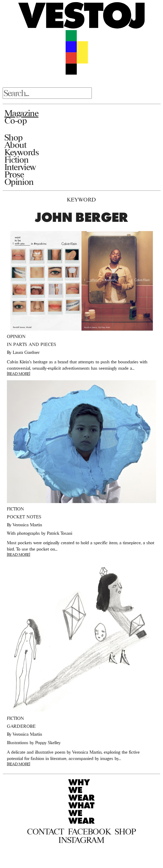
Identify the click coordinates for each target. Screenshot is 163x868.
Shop (14, 137)
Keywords (22, 152)
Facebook (89, 832)
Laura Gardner (26, 352)
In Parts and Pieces (32, 344)
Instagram (81, 840)
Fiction (17, 159)
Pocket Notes (24, 517)
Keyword (81, 200)
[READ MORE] (19, 374)
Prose (14, 174)
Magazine (22, 113)
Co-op (16, 120)
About (15, 145)
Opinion (19, 182)
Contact (45, 832)
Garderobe (21, 726)
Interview (20, 167)
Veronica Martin (27, 525)
